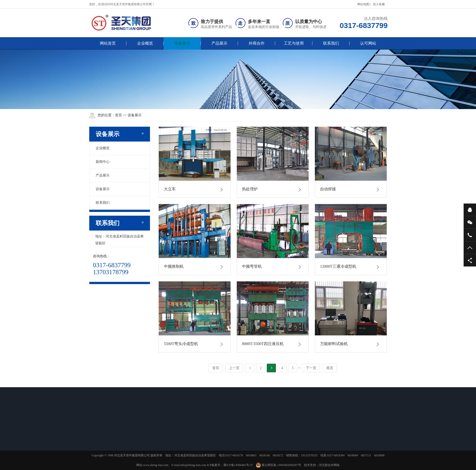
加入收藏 (379, 4)
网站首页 (108, 43)
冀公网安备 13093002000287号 (278, 465)
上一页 (234, 368)
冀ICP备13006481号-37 (238, 465)
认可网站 (368, 43)
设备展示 (182, 43)
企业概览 (145, 43)
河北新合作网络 (329, 465)
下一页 (311, 368)
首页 (119, 115)
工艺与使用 (294, 43)
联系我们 (331, 43)
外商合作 (257, 43)
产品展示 (219, 43)
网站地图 (363, 4)
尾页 (330, 368)
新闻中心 (103, 162)
